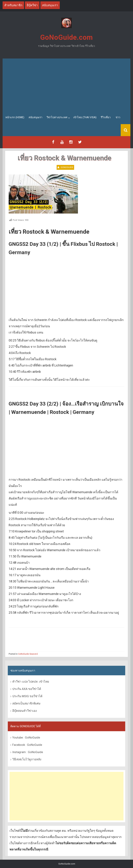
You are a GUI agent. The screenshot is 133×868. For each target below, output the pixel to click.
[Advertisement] (66, 85)
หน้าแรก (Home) (15, 117)
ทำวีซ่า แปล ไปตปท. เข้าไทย (31, 682)
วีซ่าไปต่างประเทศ (57, 117)
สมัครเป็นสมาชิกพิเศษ (26, 703)
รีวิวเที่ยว (106, 117)
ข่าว (118, 117)
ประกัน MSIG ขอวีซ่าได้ (27, 696)
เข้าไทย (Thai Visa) (85, 117)
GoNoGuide (67, 167)
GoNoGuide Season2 (28, 654)
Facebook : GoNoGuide (27, 745)
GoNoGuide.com (66, 37)
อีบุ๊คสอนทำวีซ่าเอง (25, 711)
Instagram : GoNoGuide (28, 752)
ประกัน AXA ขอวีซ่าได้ (27, 689)
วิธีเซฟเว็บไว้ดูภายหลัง (27, 759)
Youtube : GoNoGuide (26, 737)
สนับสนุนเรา (35, 117)
